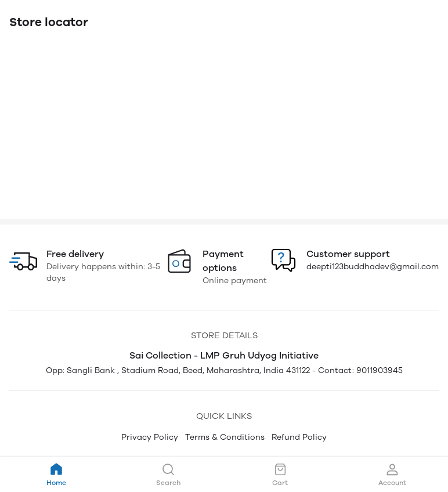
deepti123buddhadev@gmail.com (373, 267)
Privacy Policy (150, 437)
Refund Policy (299, 437)
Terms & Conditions (225, 437)
